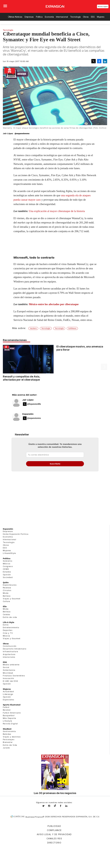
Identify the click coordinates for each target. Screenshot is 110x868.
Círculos (7, 590)
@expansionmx (22, 133)
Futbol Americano (12, 713)
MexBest (7, 729)
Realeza (7, 588)
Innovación (8, 678)
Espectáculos (10, 585)
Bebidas (7, 734)
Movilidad (8, 673)
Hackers (33, 328)
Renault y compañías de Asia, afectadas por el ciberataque (21, 378)
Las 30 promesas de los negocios (55, 793)
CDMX (6, 569)
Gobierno (8, 561)
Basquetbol (9, 715)
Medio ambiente (11, 665)
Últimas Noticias (15, 17)
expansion (68, 806)
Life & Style (9, 622)
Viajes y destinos (12, 737)
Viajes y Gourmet (12, 599)
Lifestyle (8, 721)
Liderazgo (8, 694)
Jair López (28, 400)
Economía (49, 17)
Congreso (8, 566)
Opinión (7, 575)
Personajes (9, 739)
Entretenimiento (11, 627)
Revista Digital (103, 6)
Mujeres (101, 17)
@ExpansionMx (34, 404)
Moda (6, 593)
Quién (6, 582)
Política (39, 17)
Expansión (28, 414)
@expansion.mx (55, 806)
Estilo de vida (10, 617)
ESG (93, 17)
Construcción (10, 646)
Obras (86, 17)
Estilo (6, 625)
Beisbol (7, 710)
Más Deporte (9, 718)
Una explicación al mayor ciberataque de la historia (57, 211)
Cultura (7, 601)
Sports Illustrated (12, 705)
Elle (5, 606)
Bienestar (8, 742)
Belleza (7, 596)
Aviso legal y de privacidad (54, 834)
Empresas (29, 17)
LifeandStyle (9, 553)
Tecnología (75, 17)
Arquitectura (9, 654)
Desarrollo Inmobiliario (15, 649)
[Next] (104, 358)
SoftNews (72, 328)
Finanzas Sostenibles (14, 676)
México (7, 564)
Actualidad (8, 691)
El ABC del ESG (11, 681)
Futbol (6, 707)
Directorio (54, 843)
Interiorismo (9, 657)
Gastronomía (9, 731)
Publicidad (54, 826)
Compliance (54, 830)
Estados (7, 572)
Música (6, 636)
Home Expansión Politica (16, 534)
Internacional (62, 17)
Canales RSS (54, 838)
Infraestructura (10, 651)
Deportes (8, 630)
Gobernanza (9, 670)
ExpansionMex (63, 806)
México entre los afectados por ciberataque (54, 304)
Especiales (9, 700)
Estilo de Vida (10, 745)
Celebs (7, 614)
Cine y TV (8, 633)
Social (6, 667)
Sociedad (8, 577)
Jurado (6, 748)
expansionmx (46, 806)
